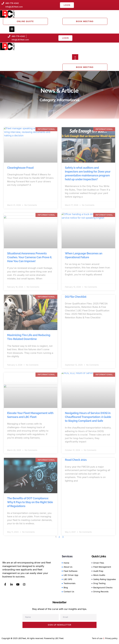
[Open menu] (75, 57)
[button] (12, 29)
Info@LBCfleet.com (20, 40)
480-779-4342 (18, 36)
